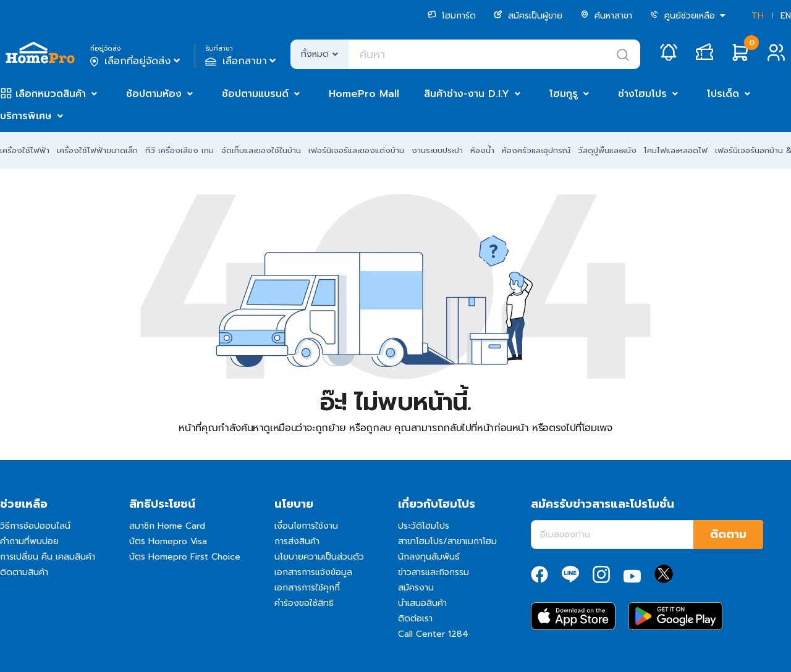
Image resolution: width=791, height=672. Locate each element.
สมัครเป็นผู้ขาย (528, 16)
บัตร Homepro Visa (168, 541)
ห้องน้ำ (482, 150)
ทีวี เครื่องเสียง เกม (180, 150)
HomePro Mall (364, 94)
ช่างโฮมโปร (642, 94)
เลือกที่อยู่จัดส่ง (136, 61)
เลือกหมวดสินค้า (51, 94)
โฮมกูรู (564, 94)
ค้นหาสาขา (606, 16)
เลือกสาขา (242, 61)
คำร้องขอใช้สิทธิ (304, 603)
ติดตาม (728, 534)
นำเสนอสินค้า (422, 603)
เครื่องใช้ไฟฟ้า (25, 150)
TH (758, 16)
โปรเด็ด (723, 94)
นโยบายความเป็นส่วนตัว (319, 557)
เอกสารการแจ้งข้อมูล (313, 572)
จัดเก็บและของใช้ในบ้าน (261, 150)
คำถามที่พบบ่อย (29, 541)
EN (786, 16)
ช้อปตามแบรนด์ (255, 94)
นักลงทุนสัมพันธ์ (429, 557)
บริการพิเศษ (26, 116)
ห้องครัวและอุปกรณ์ (536, 150)
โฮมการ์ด (452, 16)
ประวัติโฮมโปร (424, 526)
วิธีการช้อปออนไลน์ (35, 526)
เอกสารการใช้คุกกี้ (307, 588)
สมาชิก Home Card (167, 526)
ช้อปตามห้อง (154, 94)
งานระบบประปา (437, 150)
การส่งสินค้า (297, 541)
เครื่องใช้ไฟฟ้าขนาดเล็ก (97, 150)
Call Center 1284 (433, 634)
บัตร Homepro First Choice (185, 557)
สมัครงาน (416, 588)
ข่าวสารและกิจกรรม (434, 572)
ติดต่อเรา (415, 619)
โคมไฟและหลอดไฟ (676, 150)
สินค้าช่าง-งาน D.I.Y (467, 94)
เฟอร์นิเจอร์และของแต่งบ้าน (356, 150)
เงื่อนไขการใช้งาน (306, 526)
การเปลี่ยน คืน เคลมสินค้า (48, 557)
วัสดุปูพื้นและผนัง (607, 150)
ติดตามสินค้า (24, 572)
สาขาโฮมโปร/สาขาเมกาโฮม (447, 541)
